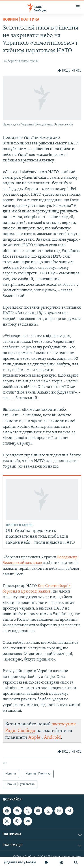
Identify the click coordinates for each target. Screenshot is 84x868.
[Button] (70, 71)
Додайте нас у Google (20, 862)
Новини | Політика (21, 20)
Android (52, 738)
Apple (34, 738)
